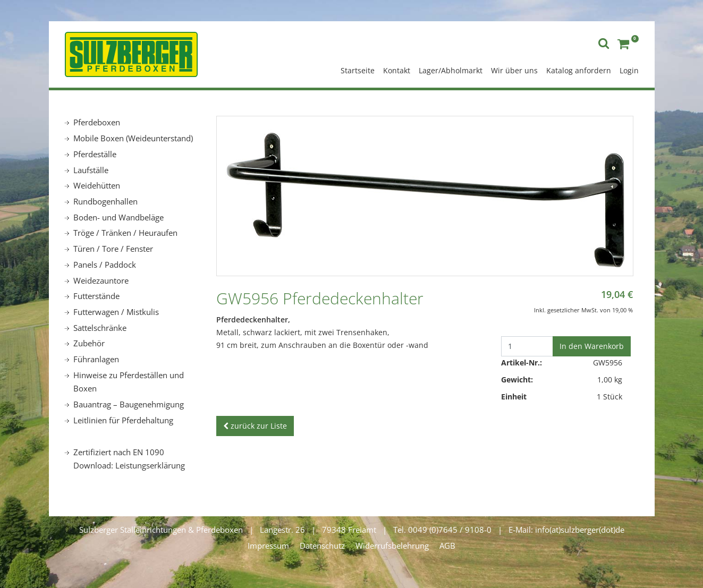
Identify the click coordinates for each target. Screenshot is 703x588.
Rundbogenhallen (105, 201)
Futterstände (96, 296)
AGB (447, 546)
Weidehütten (97, 185)
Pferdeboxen (97, 122)
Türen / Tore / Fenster (113, 249)
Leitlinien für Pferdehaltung (123, 420)
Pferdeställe (95, 154)
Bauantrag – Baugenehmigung (129, 404)
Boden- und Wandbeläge (118, 217)
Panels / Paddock (105, 265)
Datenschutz (322, 546)
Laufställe (91, 170)
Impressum (268, 546)
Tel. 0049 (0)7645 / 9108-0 (442, 530)
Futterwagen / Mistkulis (116, 312)
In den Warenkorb (592, 346)
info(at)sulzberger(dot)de (580, 530)
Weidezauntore (101, 280)
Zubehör (89, 343)
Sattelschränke (100, 328)
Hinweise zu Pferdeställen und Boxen (129, 382)
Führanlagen (96, 359)
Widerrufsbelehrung (392, 546)
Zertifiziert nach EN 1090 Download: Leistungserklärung (129, 459)
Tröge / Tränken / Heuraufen (125, 233)
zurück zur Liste (255, 426)
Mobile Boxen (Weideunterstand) (133, 138)
